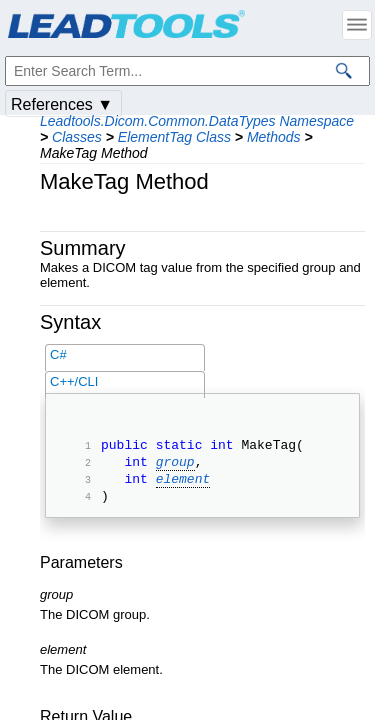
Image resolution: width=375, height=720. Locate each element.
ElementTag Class (174, 137)
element (183, 487)
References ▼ (62, 104)
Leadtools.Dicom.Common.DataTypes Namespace (197, 121)
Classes (77, 137)
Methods (274, 137)
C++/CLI (74, 381)
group (175, 467)
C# (58, 354)
